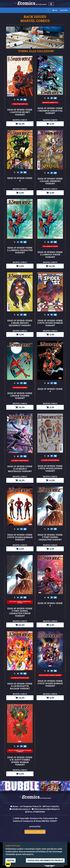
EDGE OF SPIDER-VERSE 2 (20, 179)
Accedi (64, 10)
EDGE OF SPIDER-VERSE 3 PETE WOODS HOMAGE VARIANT (20, 537)
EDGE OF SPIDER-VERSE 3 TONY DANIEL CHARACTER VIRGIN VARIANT (20, 612)
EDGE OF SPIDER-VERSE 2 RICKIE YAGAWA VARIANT (20, 396)
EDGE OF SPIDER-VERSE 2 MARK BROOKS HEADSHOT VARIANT (20, 323)
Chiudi (10, 860)
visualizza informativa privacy (45, 860)
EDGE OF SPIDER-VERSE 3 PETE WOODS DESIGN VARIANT (50, 469)
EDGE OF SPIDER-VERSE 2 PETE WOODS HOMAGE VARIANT (50, 323)
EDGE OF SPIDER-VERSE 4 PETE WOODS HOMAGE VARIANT (50, 683)
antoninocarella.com (35, 832)
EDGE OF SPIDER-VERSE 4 (50, 604)
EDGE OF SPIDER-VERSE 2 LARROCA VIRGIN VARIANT (50, 255)
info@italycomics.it (20, 809)
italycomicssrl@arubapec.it (46, 809)
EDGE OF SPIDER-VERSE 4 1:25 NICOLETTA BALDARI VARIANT (20, 686)
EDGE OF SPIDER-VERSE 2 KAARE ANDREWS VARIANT (50, 181)
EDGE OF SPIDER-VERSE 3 (50, 390)
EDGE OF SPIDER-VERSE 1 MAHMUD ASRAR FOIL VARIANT (50, 111)
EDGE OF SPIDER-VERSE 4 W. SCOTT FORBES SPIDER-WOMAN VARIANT (20, 761)
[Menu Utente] (51, 4)
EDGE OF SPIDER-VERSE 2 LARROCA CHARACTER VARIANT (20, 250)
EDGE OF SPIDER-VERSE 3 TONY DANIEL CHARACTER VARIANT (50, 537)
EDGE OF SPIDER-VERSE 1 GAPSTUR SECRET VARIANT (20, 112)
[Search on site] (48, 10)
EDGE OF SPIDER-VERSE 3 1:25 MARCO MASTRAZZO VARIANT (20, 469)
